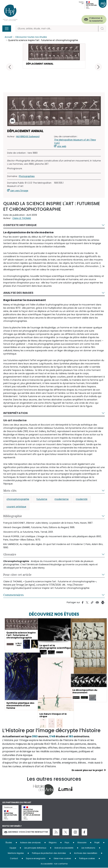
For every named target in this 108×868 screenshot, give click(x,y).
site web (62, 147)
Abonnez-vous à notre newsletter (26, 833)
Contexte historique (20, 226)
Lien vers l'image (19, 192)
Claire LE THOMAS (22, 219)
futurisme (42, 500)
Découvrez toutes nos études (32, 37)
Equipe (13, 848)
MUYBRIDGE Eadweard (28, 137)
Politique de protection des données (49, 853)
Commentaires (13, 596)
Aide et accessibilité (64, 848)
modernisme (62, 500)
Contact (14, 859)
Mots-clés (10, 491)
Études (9, 843)
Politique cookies (87, 859)
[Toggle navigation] (7, 29)
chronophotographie (18, 500)
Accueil (9, 37)
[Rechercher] (57, 29)
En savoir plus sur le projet (87, 771)
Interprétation (15, 414)
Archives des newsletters (86, 853)
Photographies (27, 177)
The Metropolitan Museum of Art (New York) (75, 142)
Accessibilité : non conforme (54, 864)
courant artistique (16, 508)
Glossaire (10, 555)
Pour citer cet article (17, 576)
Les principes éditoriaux (35, 848)
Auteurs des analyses (30, 843)
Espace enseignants (36, 859)
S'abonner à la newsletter (96, 19)
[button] (98, 67)
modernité (82, 500)
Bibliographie (13, 517)
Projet (97, 843)
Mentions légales (16, 853)
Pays (67, 843)
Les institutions (88, 848)
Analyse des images (18, 294)
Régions (53, 843)
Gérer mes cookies (62, 859)
